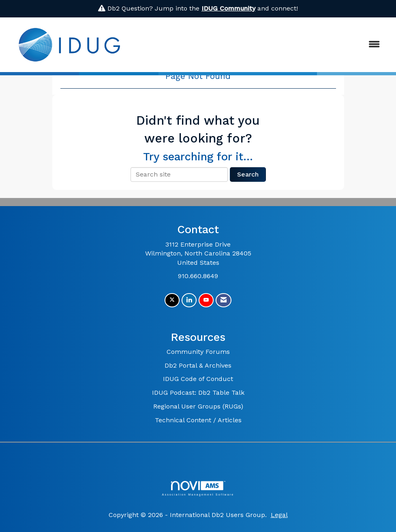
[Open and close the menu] (260, 45)
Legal (279, 515)
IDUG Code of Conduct (198, 379)
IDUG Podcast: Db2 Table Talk (198, 393)
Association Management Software (198, 488)
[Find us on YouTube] (206, 300)
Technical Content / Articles (198, 420)
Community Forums (198, 352)
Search (248, 174)
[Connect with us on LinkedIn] (189, 300)
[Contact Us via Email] (224, 300)
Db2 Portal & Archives (198, 365)
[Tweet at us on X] (172, 300)
